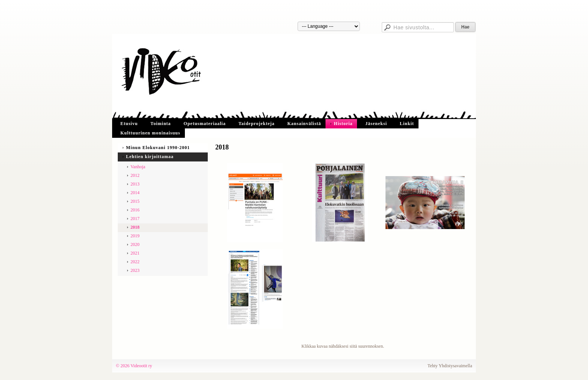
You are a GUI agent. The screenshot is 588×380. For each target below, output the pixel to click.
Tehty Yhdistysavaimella (450, 366)
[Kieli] (329, 26)
